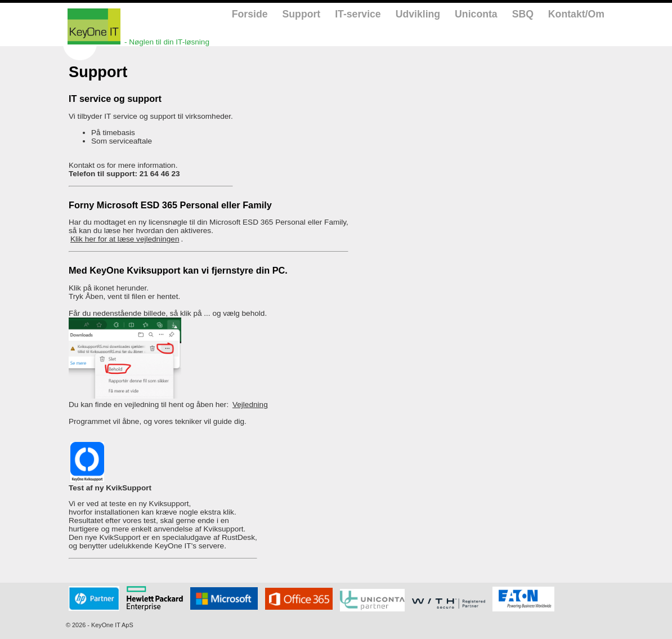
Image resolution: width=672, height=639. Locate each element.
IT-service (358, 14)
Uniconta (476, 14)
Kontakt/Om (576, 14)
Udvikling (418, 14)
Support (302, 14)
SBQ (523, 14)
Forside (250, 14)
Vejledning (250, 405)
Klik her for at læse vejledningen (125, 239)
